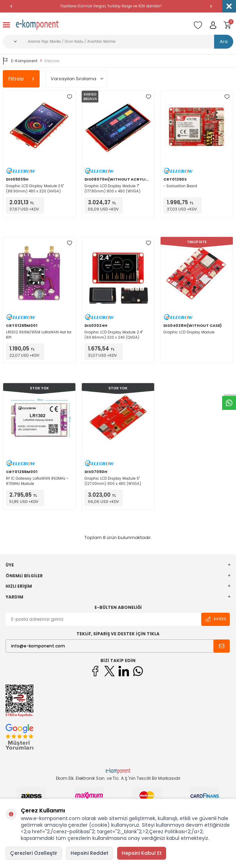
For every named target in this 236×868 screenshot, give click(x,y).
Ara (224, 42)
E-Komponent (20, 61)
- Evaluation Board (180, 186)
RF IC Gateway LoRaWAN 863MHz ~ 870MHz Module (37, 481)
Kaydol (215, 619)
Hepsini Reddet (89, 853)
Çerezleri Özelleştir (34, 853)
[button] (11, 6)
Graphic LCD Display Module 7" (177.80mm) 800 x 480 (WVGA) (112, 189)
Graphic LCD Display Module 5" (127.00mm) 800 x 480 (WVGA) (113, 481)
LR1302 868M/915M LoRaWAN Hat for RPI (39, 335)
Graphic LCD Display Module (189, 332)
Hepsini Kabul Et (142, 853)
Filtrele (21, 79)
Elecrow (52, 61)
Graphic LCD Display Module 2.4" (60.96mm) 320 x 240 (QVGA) (113, 335)
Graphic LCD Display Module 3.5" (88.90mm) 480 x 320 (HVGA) (35, 189)
